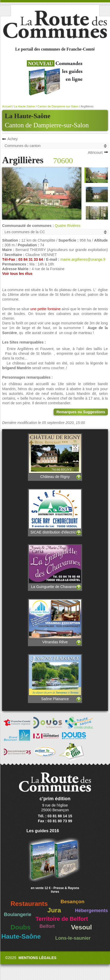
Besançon (72, 902)
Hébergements (91, 911)
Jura (54, 910)
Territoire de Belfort (62, 919)
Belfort (47, 926)
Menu (5, 11)
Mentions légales (37, 958)
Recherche (105, 11)
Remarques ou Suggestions (81, 412)
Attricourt (95, 153)
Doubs (21, 927)
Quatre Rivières (67, 226)
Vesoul (81, 927)
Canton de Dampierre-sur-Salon (47, 125)
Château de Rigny (55, 456)
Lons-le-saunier (73, 938)
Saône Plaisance (55, 677)
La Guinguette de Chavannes (55, 567)
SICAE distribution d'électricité (55, 511)
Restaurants (29, 904)
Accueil (7, 106)
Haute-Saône (21, 936)
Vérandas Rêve (55, 621)
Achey (12, 139)
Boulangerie (18, 914)
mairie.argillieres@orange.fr (83, 259)
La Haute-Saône (24, 106)
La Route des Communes (55, 25)
